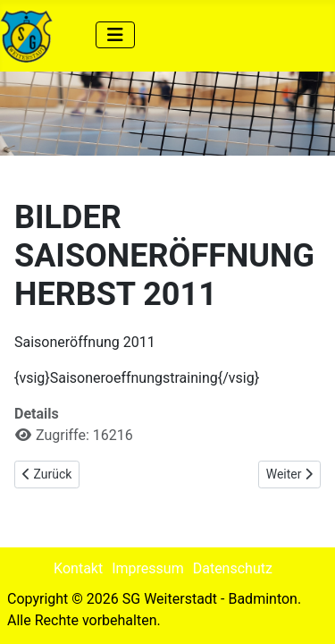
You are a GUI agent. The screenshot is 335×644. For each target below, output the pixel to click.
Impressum (148, 568)
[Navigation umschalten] (115, 35)
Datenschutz (233, 568)
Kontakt (78, 568)
